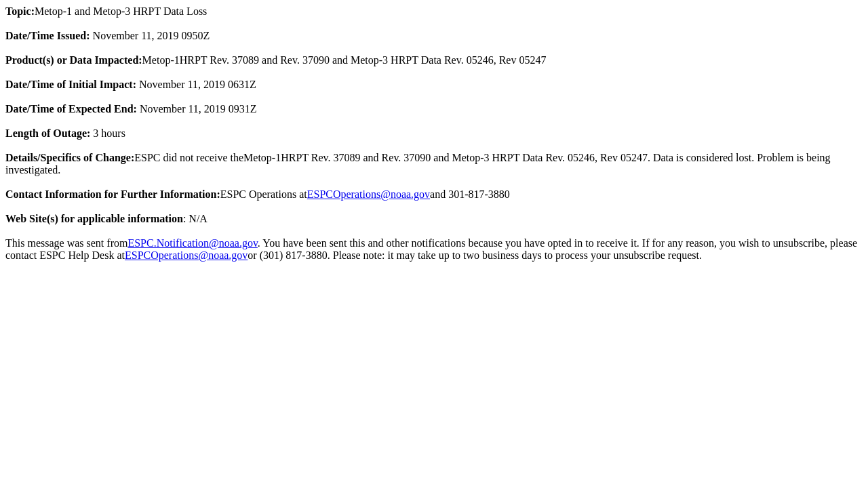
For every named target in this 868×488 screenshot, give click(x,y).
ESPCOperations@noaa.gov (369, 194)
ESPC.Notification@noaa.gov (192, 243)
